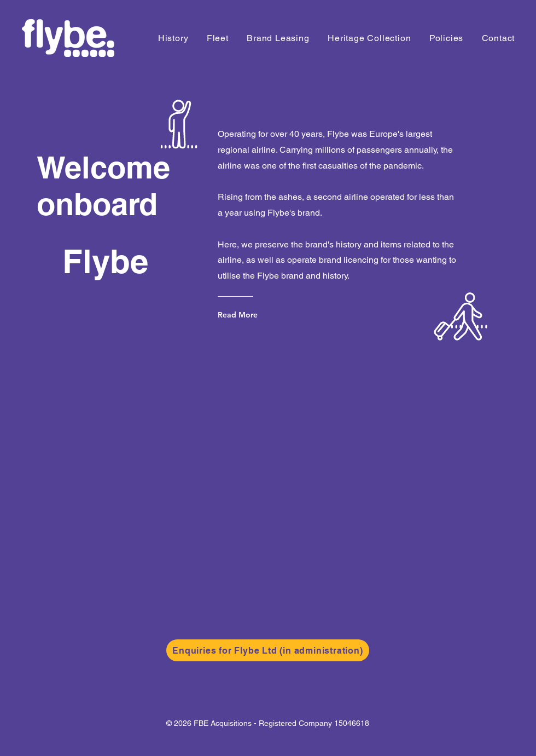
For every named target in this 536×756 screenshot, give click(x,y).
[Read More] (262, 315)
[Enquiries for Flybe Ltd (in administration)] (268, 650)
